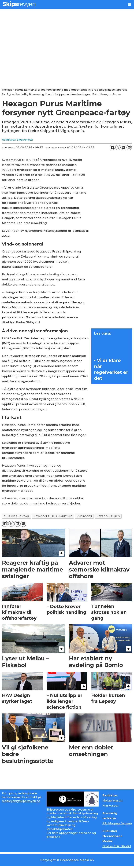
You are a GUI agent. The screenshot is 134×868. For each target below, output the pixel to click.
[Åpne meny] (130, 4)
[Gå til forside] (63, 4)
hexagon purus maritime (53, 516)
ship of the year (16, 516)
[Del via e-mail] (129, 147)
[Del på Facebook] (112, 147)
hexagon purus (108, 516)
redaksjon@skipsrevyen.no (21, 801)
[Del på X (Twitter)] (118, 147)
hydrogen (84, 516)
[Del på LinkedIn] (124, 147)
